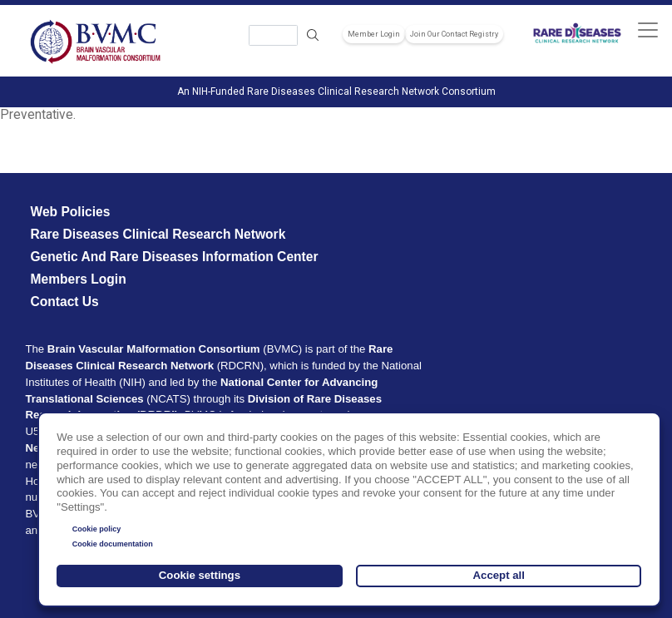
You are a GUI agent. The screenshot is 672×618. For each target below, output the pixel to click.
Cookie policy (97, 529)
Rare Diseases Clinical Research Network (158, 234)
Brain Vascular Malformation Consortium (154, 349)
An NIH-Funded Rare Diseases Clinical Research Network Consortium (336, 91)
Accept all (499, 575)
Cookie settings (200, 575)
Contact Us (64, 302)
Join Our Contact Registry (454, 34)
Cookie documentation (113, 544)
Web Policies (70, 212)
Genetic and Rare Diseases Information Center (174, 257)
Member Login (374, 34)
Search (313, 35)
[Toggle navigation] (647, 30)
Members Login (78, 279)
